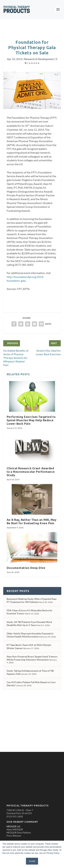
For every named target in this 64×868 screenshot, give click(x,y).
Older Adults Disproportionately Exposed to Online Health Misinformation (30, 635)
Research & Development (39, 59)
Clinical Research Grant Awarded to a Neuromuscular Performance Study (31, 472)
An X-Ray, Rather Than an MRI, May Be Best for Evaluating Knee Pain (32, 521)
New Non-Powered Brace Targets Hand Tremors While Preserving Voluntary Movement (32, 658)
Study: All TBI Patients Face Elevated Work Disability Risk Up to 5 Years (29, 624)
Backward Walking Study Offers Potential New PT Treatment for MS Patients (32, 600)
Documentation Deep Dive (26, 568)
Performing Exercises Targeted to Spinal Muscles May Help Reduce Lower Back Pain (31, 420)
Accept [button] (32, 861)
